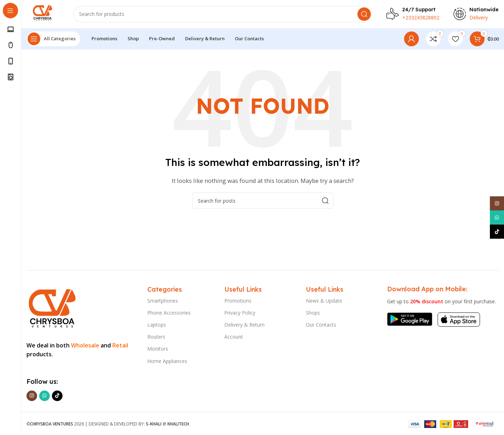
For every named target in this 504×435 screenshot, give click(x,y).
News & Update (324, 301)
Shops (313, 313)
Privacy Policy (240, 313)
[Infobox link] (413, 14)
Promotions (238, 301)
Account (234, 337)
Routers (156, 337)
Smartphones (163, 301)
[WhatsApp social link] (45, 396)
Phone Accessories (169, 313)
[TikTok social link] (57, 396)
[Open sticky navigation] (53, 39)
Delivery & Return (244, 325)
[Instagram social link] (32, 396)
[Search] (223, 14)
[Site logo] (43, 13)
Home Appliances (167, 361)
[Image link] (52, 307)
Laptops (157, 325)
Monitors (158, 349)
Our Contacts (321, 325)
